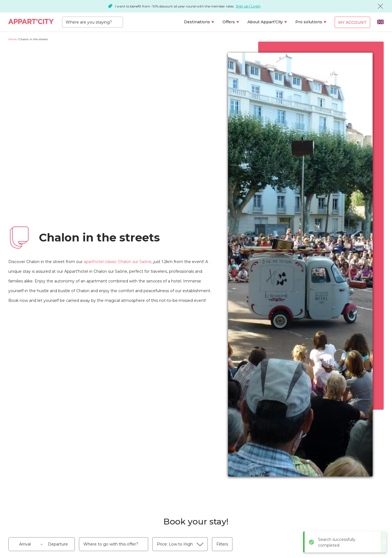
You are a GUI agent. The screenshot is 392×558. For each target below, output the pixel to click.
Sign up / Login (248, 6)
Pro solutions (309, 22)
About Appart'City (265, 22)
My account (352, 22)
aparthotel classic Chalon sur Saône (118, 262)
